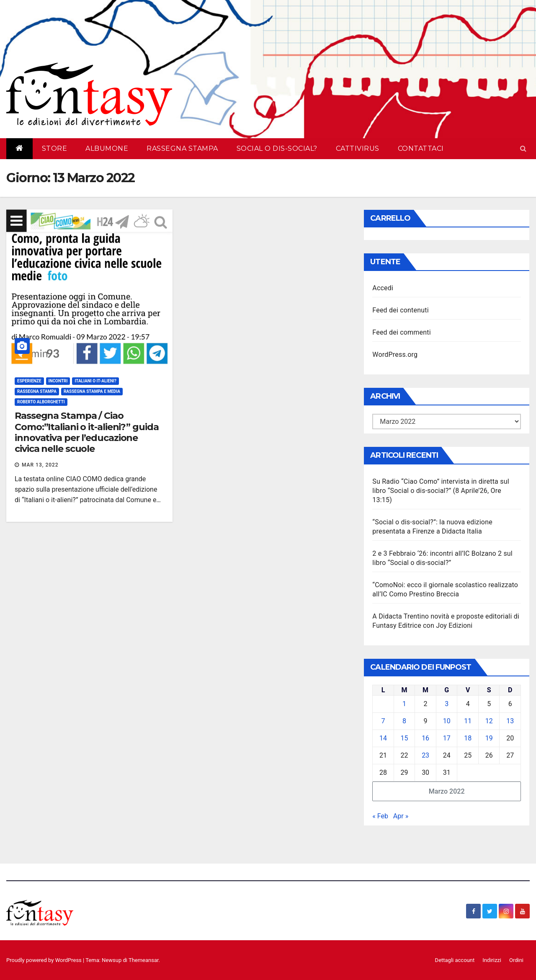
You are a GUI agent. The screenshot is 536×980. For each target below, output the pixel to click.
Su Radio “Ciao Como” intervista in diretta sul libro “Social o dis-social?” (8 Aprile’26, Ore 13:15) (441, 491)
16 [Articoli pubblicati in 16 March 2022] (425, 738)
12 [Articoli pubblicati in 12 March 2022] (489, 721)
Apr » (401, 816)
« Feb (380, 816)
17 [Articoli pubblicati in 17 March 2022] (447, 738)
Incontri (58, 381)
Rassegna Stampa (182, 148)
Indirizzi (492, 960)
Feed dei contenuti (400, 310)
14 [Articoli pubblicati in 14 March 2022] (383, 738)
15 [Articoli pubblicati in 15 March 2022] (405, 738)
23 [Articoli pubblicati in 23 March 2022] (425, 755)
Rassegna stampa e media (92, 391)
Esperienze (29, 381)
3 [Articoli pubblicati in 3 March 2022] (447, 704)
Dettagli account (455, 960)
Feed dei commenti (401, 332)
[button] (523, 148)
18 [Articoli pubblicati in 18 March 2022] (468, 738)
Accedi (383, 288)
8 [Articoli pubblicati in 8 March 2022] (404, 721)
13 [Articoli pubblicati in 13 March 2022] (510, 721)
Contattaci (421, 148)
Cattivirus (358, 148)
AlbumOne (107, 148)
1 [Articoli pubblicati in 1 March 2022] (404, 704)
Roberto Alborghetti (41, 402)
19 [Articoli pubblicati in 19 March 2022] (489, 738)
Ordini (516, 960)
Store (55, 148)
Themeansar (144, 960)
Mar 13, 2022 (40, 465)
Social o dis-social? (277, 148)
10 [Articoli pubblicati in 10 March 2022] (447, 721)
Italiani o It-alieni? (95, 381)
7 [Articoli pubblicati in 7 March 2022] (383, 721)
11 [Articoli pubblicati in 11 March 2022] (468, 721)
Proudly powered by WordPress (45, 960)
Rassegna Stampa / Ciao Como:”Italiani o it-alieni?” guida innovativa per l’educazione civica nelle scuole (87, 432)
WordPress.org (395, 355)
